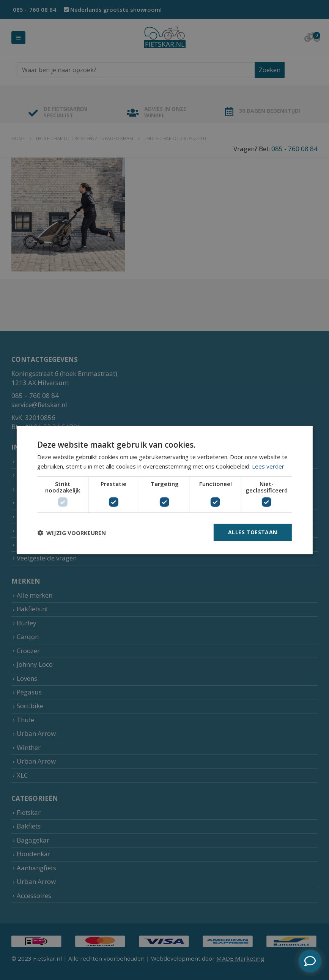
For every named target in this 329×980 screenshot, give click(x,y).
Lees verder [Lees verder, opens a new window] (268, 466)
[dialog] (164, 490)
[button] (72, 532)
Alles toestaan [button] (253, 532)
